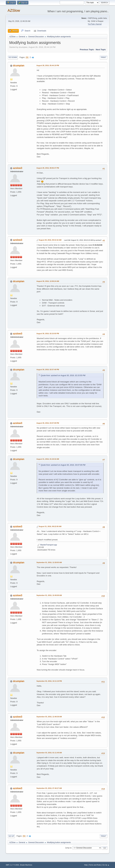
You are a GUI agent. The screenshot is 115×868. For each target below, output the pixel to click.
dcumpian (19, 66)
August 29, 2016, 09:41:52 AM (50, 240)
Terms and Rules (95, 865)
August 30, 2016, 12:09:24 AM (48, 281)
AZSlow (14, 10)
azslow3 (18, 168)
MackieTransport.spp (47, 545)
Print (103, 57)
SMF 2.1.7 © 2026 (12, 865)
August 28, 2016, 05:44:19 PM (48, 65)
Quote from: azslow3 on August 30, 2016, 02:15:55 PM (63, 376)
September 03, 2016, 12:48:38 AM (49, 717)
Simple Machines (26, 865)
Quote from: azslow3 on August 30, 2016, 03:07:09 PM (63, 465)
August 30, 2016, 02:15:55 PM (48, 334)
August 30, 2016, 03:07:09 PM (48, 423)
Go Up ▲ (106, 865)
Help (86, 865)
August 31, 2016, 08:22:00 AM (50, 526)
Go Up (11, 836)
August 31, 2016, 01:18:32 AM (48, 459)
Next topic (101, 50)
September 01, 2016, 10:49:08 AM (49, 595)
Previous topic (87, 50)
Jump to (68, 848)
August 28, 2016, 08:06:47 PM (48, 168)
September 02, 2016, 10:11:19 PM (49, 681)
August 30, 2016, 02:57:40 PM (48, 370)
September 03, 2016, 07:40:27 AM (49, 788)
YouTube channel (95, 24)
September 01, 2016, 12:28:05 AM (49, 562)
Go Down (13, 57)
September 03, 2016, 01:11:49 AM (49, 753)
